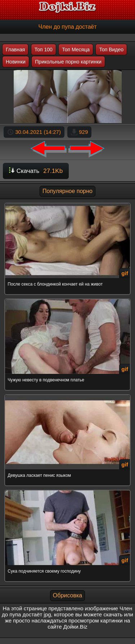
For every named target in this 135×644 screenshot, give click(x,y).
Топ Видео (111, 50)
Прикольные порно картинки (68, 62)
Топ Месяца (76, 50)
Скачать (36, 171)
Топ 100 (44, 50)
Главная (15, 50)
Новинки (16, 62)
